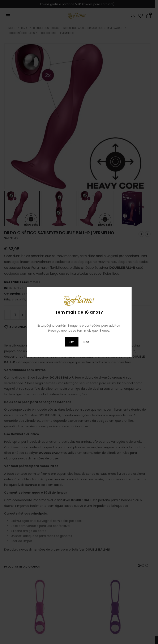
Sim (72, 342)
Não (86, 342)
